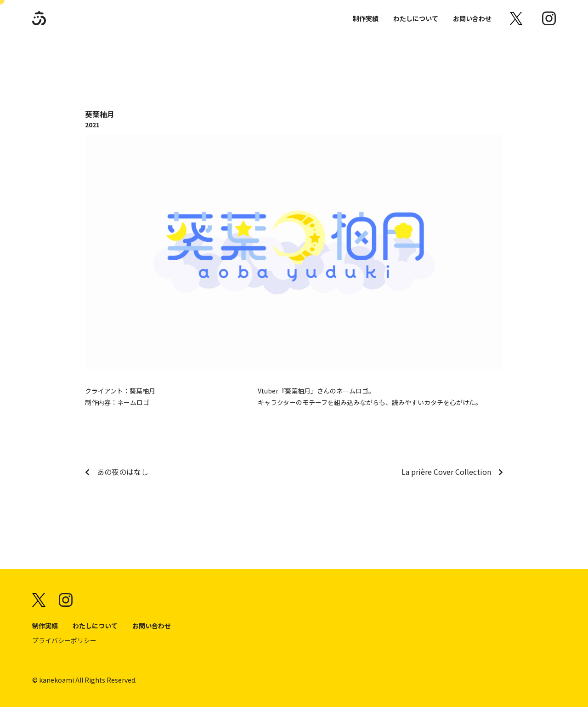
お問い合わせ (472, 18)
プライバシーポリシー (64, 640)
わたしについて (416, 18)
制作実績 (366, 18)
